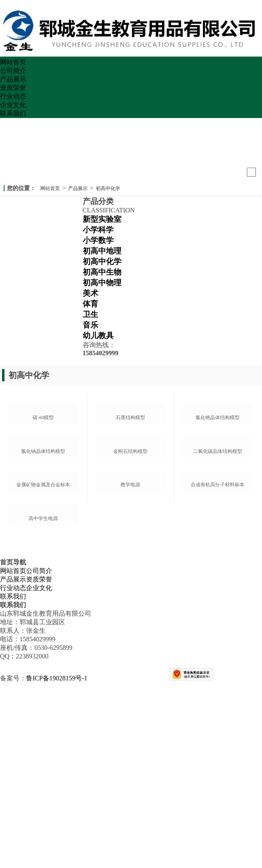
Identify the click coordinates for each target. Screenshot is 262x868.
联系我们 (13, 113)
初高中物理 (102, 283)
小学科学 (98, 230)
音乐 (90, 325)
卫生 (90, 314)
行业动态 (13, 96)
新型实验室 (102, 219)
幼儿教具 (98, 336)
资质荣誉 (13, 88)
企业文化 (13, 105)
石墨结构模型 (130, 464)
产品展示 (13, 79)
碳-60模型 (43, 464)
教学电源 (130, 623)
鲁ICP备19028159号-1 (57, 863)
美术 (90, 293)
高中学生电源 (43, 704)
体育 (90, 304)
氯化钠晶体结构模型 (43, 544)
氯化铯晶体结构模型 (218, 464)
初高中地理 (102, 251)
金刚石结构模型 (130, 544)
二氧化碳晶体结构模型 (218, 544)
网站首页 (13, 62)
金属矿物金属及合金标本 (43, 623)
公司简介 (13, 71)
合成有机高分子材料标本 (218, 623)
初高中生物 (102, 272)
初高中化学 (108, 188)
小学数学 (98, 240)
